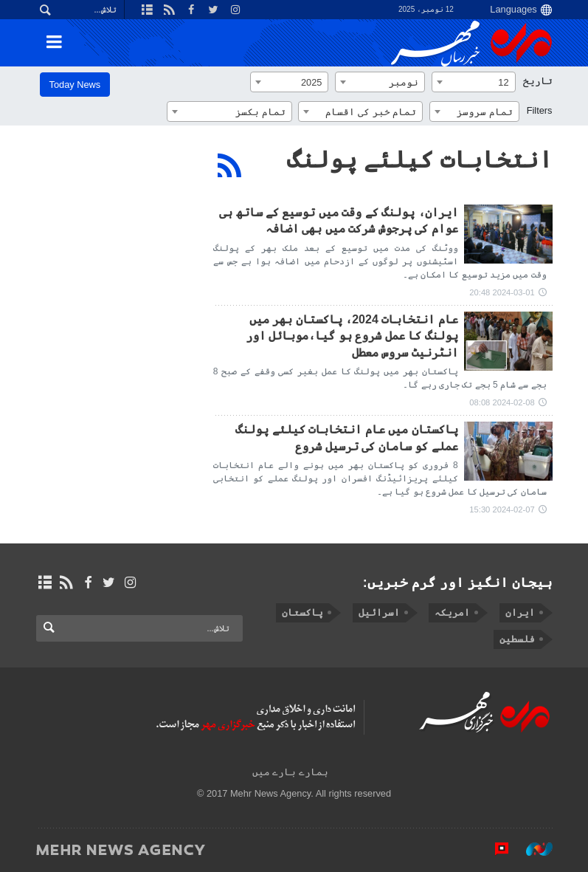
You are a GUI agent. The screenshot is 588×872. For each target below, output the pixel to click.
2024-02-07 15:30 (502, 509)
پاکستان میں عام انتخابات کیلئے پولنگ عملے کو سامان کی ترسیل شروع (346, 437)
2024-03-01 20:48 (502, 292)
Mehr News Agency (471, 44)
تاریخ (538, 81)
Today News (75, 85)
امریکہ (452, 612)
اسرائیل (378, 612)
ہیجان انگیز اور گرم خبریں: (458, 583)
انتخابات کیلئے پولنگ (420, 159)
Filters (540, 110)
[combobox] (474, 82)
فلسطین (517, 639)
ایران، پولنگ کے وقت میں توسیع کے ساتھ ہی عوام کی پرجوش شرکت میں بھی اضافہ (339, 220)
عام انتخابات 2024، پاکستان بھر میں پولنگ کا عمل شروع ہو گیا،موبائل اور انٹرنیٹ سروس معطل (352, 336)
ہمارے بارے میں (290, 772)
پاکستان (302, 612)
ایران (520, 612)
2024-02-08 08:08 (502, 402)
